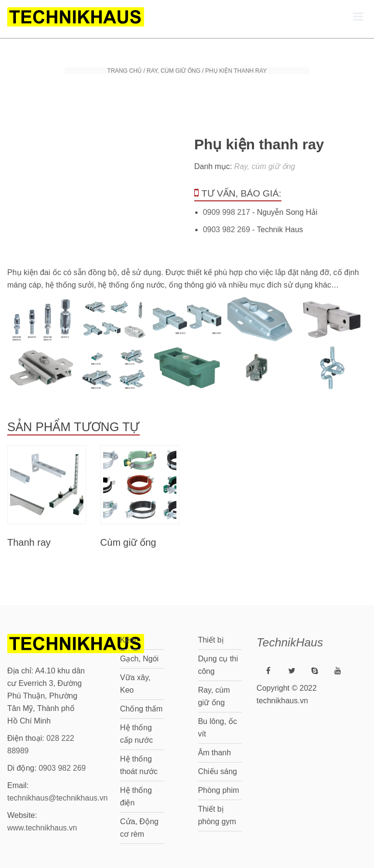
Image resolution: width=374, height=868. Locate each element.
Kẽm (128, 640)
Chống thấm (141, 709)
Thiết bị (211, 640)
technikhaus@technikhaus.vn (57, 798)
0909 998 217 (227, 212)
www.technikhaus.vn (42, 828)
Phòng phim (219, 790)
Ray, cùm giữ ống (174, 71)
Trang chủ (125, 71)
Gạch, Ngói (139, 659)
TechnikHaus (290, 642)
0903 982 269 (227, 230)
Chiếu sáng (218, 771)
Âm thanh (214, 753)
